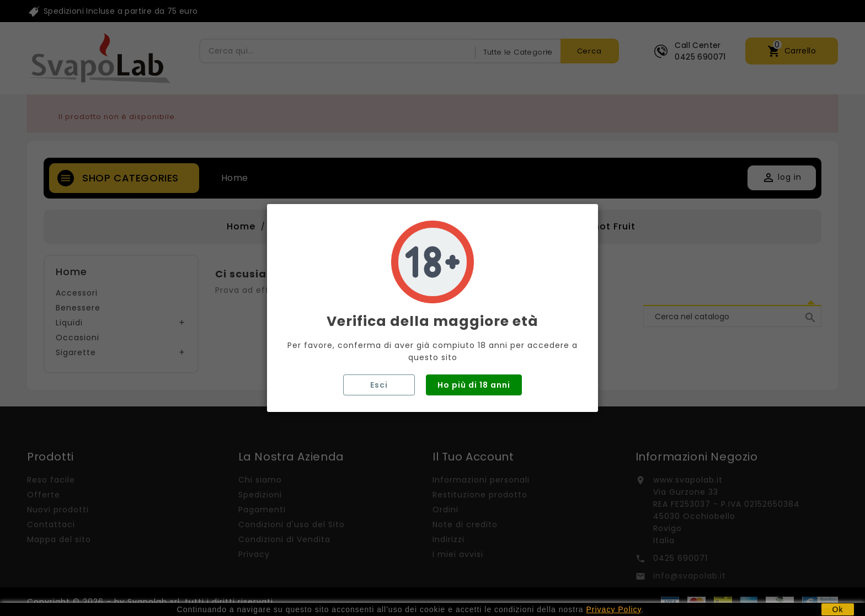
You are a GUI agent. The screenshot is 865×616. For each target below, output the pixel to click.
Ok (838, 609)
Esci (379, 385)
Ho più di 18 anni (474, 385)
